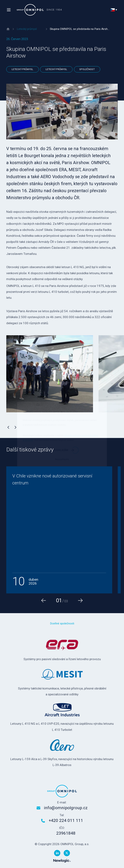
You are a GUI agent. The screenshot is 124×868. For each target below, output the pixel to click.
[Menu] (9, 10)
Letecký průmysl (22, 69)
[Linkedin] (57, 853)
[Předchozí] (8, 427)
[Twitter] (67, 853)
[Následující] (15, 427)
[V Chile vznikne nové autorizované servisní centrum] (59, 530)
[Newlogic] (62, 861)
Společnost (87, 69)
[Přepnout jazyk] (114, 10)
